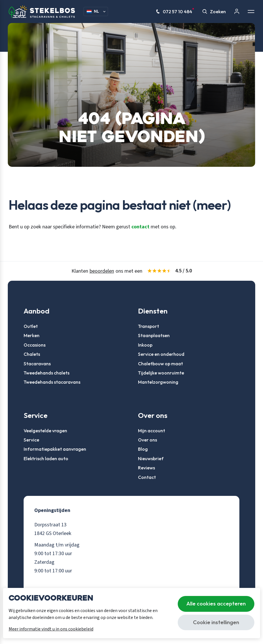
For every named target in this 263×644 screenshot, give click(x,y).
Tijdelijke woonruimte (161, 373)
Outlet (31, 326)
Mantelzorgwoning (158, 382)
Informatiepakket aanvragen (55, 449)
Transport (148, 326)
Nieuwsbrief (151, 458)
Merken (32, 335)
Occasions (35, 345)
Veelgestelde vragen (45, 431)
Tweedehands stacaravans (52, 382)
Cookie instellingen (216, 622)
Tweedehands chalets (47, 373)
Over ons (147, 440)
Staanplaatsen (154, 335)
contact (140, 227)
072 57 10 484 (175, 11)
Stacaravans (37, 364)
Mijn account (152, 431)
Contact (147, 477)
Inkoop (145, 345)
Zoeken (214, 12)
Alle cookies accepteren (216, 603)
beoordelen (102, 271)
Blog (143, 449)
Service (31, 440)
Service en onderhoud (161, 354)
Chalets (32, 354)
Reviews (146, 468)
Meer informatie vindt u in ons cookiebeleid (51, 629)
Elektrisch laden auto (46, 458)
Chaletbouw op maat (160, 364)
